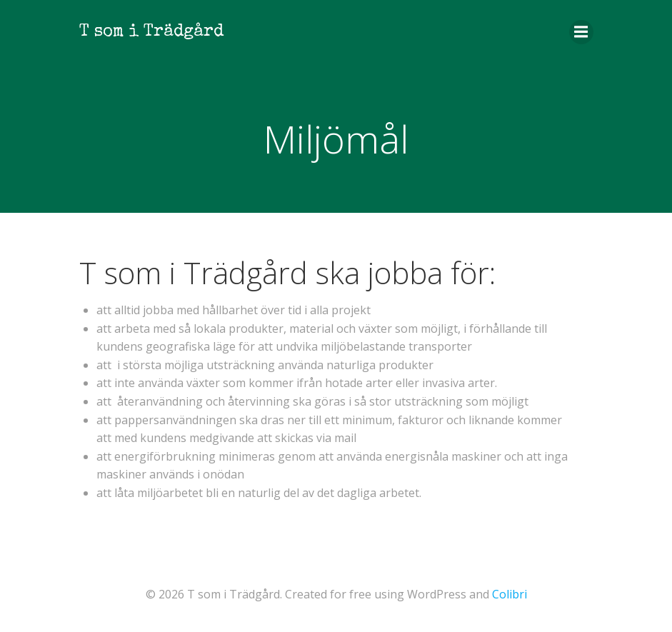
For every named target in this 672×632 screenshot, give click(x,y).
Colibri (510, 594)
